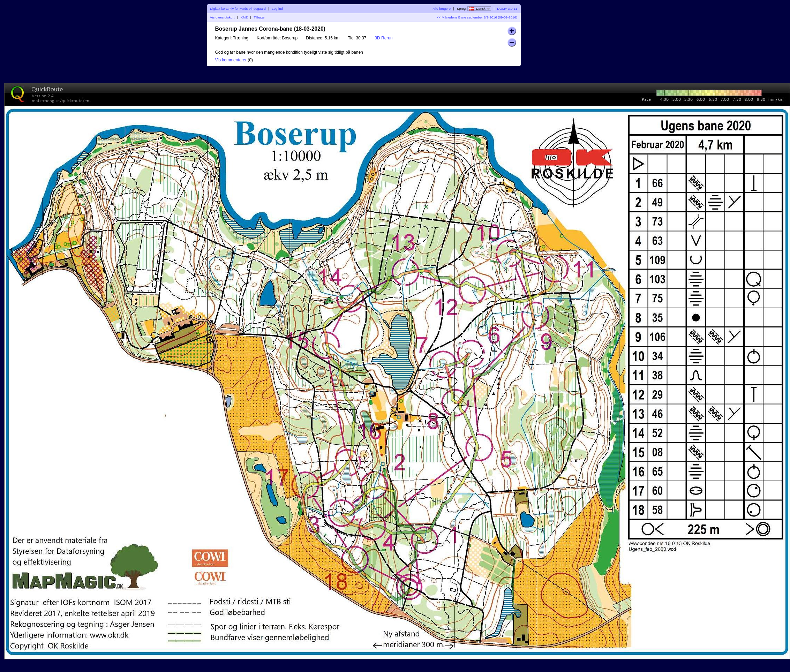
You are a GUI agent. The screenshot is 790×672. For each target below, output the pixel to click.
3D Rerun (383, 38)
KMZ (244, 17)
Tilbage (259, 17)
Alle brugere (442, 9)
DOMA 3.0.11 (507, 9)
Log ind (277, 9)
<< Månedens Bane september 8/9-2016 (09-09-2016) (477, 17)
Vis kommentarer (231, 60)
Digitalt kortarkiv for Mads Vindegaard (238, 9)
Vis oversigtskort (222, 17)
